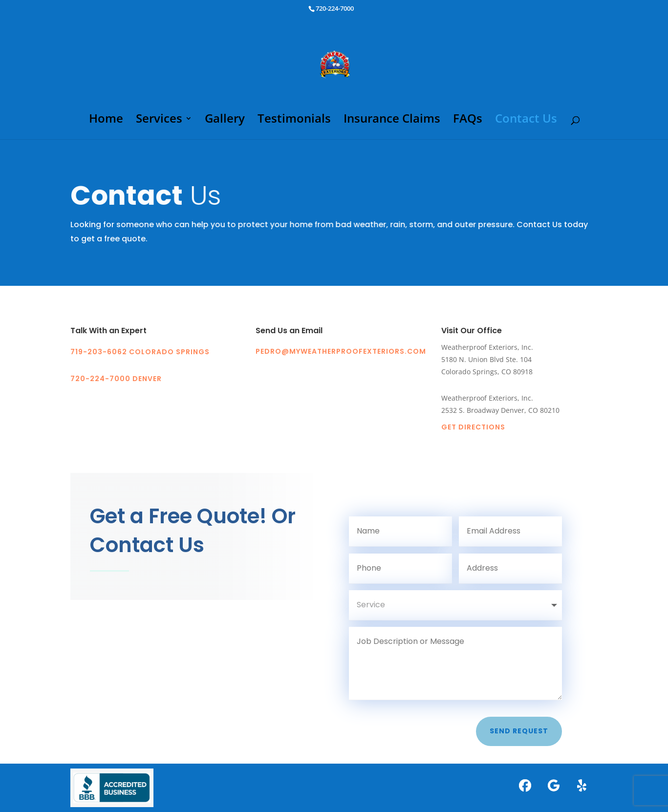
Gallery (225, 120)
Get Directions (473, 427)
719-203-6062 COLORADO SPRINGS (140, 352)
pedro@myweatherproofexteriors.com (341, 351)
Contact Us (526, 120)
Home (106, 120)
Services (159, 120)
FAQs (468, 120)
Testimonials (294, 120)
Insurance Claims (392, 120)
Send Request (519, 731)
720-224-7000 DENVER (116, 379)
